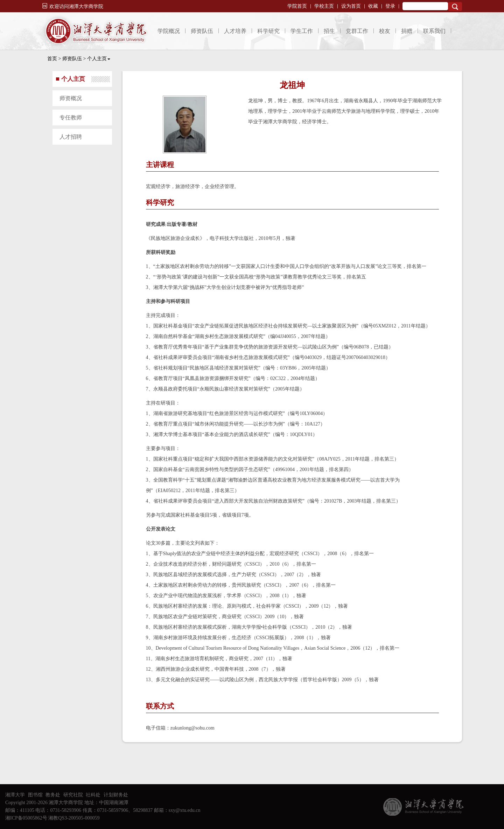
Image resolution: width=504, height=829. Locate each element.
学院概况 (169, 31)
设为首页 (351, 6)
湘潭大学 (15, 795)
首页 (52, 59)
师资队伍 (202, 31)
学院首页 (297, 6)
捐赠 (407, 31)
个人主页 (99, 59)
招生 (329, 31)
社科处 (93, 795)
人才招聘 (71, 137)
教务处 (53, 795)
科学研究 (268, 31)
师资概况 (71, 98)
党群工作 (357, 31)
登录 (390, 6)
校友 (385, 31)
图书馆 (35, 795)
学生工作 (302, 31)
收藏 (373, 6)
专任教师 (71, 118)
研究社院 (73, 795)
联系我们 (434, 31)
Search (455, 6)
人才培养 (235, 31)
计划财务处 (116, 795)
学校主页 (324, 6)
